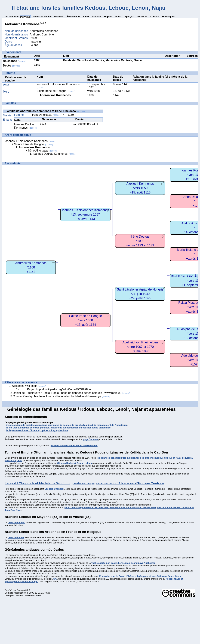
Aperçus (129, 16)
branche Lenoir (16, 537)
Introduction (12, 16)
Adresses (142, 16)
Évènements (73, 16)
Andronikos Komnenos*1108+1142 (31, 267)
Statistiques (168, 16)
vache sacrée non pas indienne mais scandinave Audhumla (123, 563)
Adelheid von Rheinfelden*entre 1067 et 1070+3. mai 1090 (140, 347)
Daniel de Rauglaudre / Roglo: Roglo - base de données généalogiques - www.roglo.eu (72, 393)
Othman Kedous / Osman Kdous (75, 463)
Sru (55, 579)
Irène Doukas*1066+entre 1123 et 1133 (140, 241)
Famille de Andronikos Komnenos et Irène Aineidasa (45, 111)
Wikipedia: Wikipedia (29, 386)
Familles (59, 16)
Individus (25, 17)
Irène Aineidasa (46, 115)
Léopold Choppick (54, 489)
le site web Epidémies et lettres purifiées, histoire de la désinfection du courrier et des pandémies (58, 428)
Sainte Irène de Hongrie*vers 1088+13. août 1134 (85, 320)
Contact (154, 16)
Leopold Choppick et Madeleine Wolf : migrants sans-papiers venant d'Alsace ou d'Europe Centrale (84, 483)
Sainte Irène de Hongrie (56, 91)
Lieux (86, 16)
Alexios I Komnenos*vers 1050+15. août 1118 (140, 188)
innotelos (11, 425)
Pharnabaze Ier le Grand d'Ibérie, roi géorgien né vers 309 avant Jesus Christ (140, 576)
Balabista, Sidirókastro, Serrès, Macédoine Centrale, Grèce (102, 60)
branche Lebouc (16, 522)
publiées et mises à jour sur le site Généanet (74, 445)
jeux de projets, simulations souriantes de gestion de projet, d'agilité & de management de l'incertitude (72, 425)
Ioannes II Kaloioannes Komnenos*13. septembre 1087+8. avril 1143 (85, 214)
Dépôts (108, 16)
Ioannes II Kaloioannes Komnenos (31, 141)
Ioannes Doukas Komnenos (26, 126)
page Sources (90, 439)
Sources (97, 16)
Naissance (14, 61)
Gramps (21, 590)
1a (41, 23)
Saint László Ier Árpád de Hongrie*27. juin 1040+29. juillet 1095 (140, 294)
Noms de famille (42, 16)
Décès (12, 66)
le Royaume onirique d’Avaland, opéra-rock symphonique (37, 430)
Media (118, 16)
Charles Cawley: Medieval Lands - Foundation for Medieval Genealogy (61, 396)
